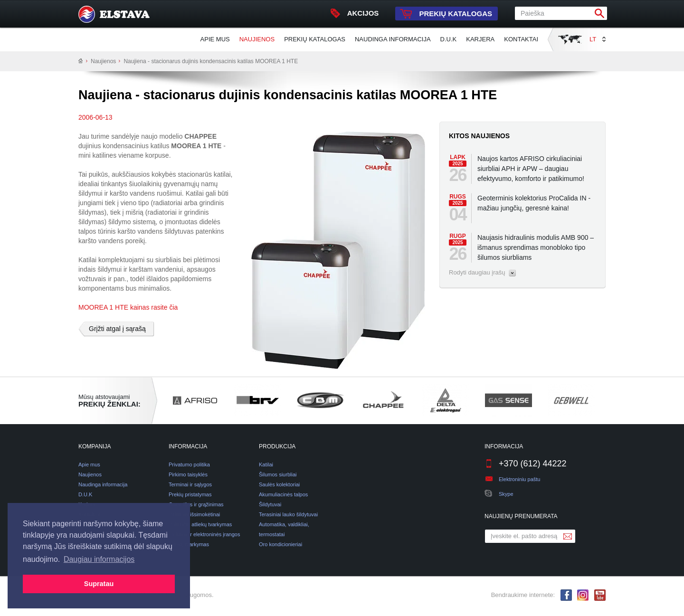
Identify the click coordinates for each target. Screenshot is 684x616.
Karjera (480, 39)
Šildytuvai (270, 504)
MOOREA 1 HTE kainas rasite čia (128, 307)
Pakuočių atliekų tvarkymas (200, 524)
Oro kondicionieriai (280, 544)
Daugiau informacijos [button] (99, 559)
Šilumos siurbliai (278, 474)
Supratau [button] (99, 584)
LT (598, 39)
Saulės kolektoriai (279, 484)
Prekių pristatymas (190, 494)
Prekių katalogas (444, 14)
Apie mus (215, 39)
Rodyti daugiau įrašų (482, 273)
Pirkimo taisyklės (188, 474)
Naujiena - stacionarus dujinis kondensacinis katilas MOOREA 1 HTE (211, 61)
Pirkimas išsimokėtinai (194, 514)
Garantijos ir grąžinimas (196, 504)
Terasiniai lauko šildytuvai (288, 514)
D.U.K (449, 39)
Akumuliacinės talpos (283, 494)
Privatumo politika (189, 464)
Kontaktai (521, 39)
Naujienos (257, 39)
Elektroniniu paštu (519, 479)
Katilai (266, 464)
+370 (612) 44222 (526, 464)
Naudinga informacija (393, 39)
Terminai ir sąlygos (190, 484)
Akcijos (355, 13)
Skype (499, 494)
